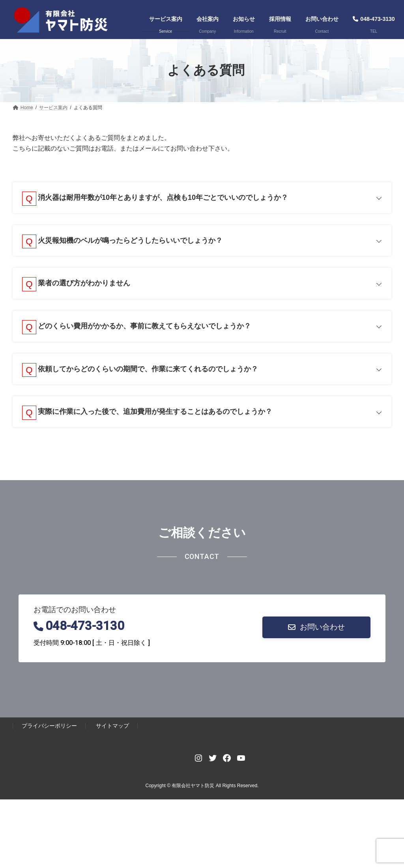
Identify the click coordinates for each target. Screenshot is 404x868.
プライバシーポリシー (49, 730)
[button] (316, 632)
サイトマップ (112, 730)
